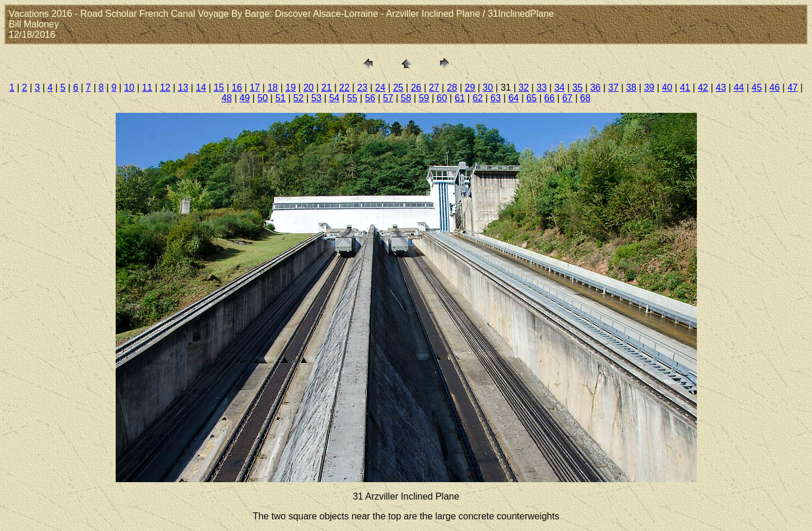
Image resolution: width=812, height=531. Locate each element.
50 (263, 98)
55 (352, 98)
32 (524, 88)
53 (316, 98)
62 (478, 98)
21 (327, 88)
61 (460, 98)
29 (470, 88)
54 (334, 98)
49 (245, 98)
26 (416, 88)
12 (165, 88)
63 (496, 98)
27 (434, 88)
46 (775, 88)
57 (388, 98)
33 (542, 88)
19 (291, 88)
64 (514, 98)
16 (237, 88)
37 (613, 88)
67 (567, 98)
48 (227, 98)
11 (147, 88)
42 (703, 88)
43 (721, 88)
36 (595, 88)
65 (532, 98)
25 (398, 88)
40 (667, 88)
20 (309, 88)
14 (201, 88)
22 (345, 88)
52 (299, 98)
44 (739, 88)
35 (578, 88)
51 (281, 98)
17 (255, 88)
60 (442, 98)
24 (380, 88)
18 (273, 88)
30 (488, 88)
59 (424, 98)
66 (549, 98)
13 (183, 88)
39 (649, 88)
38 (631, 88)
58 (406, 98)
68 (585, 98)
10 (129, 88)
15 (219, 88)
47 (793, 88)
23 (362, 88)
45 (757, 88)
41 (685, 88)
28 (452, 88)
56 (370, 98)
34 (560, 88)
